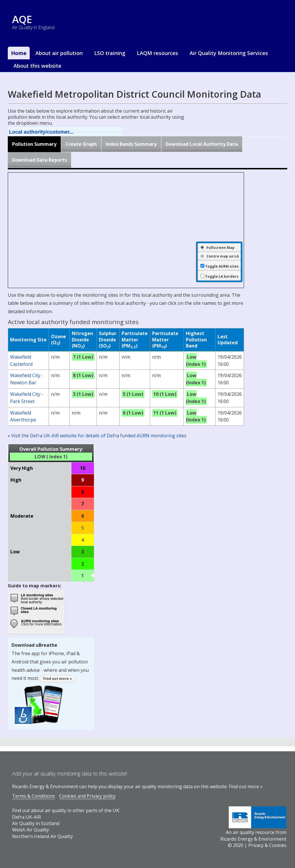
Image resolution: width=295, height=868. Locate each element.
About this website (37, 66)
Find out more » (58, 679)
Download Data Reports (39, 160)
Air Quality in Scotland (36, 823)
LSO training (110, 53)
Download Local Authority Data (202, 144)
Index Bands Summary (131, 144)
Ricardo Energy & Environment (253, 839)
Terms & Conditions (34, 796)
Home (19, 53)
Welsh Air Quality (31, 830)
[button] (73, 131)
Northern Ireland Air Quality (42, 836)
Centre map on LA (220, 256)
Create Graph (81, 144)
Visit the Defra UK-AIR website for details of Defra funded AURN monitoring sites (99, 436)
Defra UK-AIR (27, 817)
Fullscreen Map (218, 248)
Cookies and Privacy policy (87, 796)
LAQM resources (157, 53)
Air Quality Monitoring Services (229, 53)
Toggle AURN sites (222, 266)
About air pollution (59, 53)
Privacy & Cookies (267, 845)
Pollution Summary (34, 144)
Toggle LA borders (222, 277)
